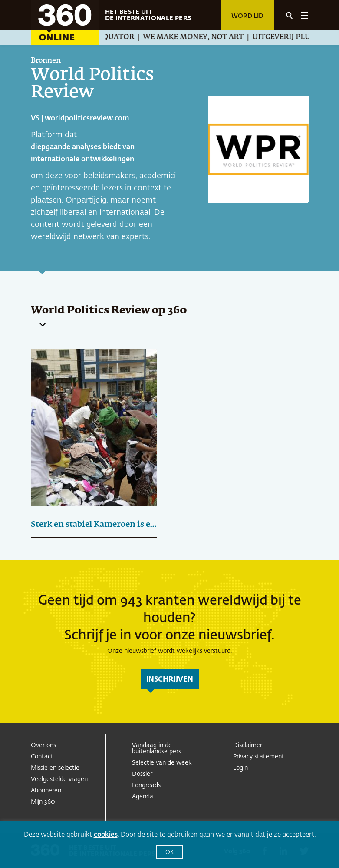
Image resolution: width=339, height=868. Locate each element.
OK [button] (169, 853)
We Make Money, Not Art (197, 37)
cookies (106, 835)
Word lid (247, 16)
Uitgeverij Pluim (290, 37)
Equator (120, 37)
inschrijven (170, 680)
